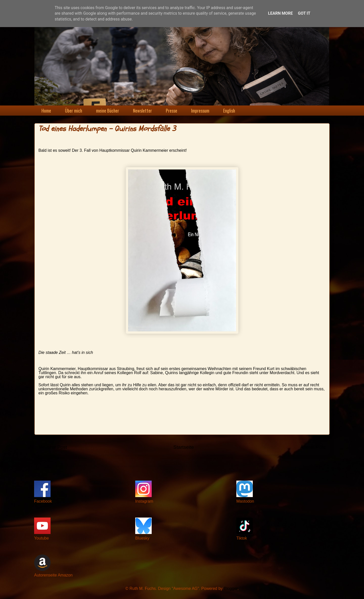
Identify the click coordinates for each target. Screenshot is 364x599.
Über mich (74, 111)
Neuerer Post (53, 447)
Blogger (231, 589)
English (229, 111)
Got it (304, 13)
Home (46, 111)
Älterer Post (313, 447)
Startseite (184, 447)
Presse (172, 111)
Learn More (280, 13)
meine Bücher (108, 111)
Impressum (200, 111)
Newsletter (142, 111)
